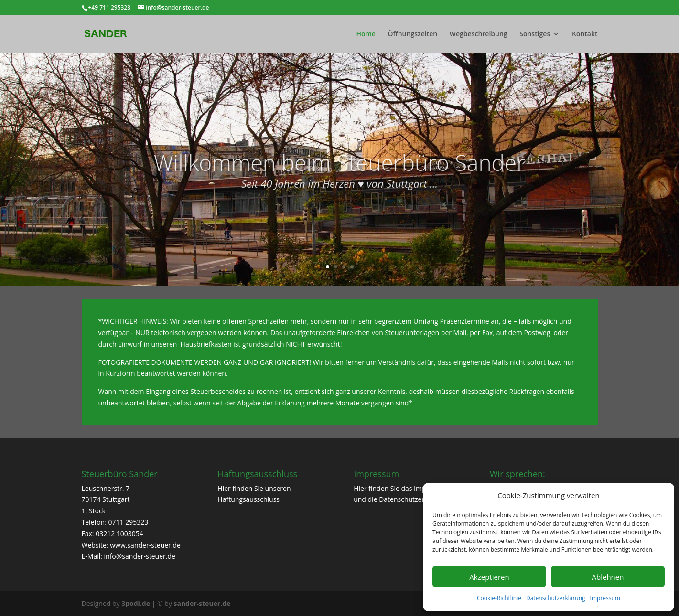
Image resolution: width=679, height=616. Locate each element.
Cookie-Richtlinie (499, 598)
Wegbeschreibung (479, 34)
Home (366, 34)
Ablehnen (608, 577)
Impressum (605, 598)
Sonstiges (535, 34)
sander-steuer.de (202, 603)
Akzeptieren (489, 577)
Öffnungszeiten (413, 34)
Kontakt (585, 34)
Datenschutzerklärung (556, 598)
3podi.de (136, 603)
